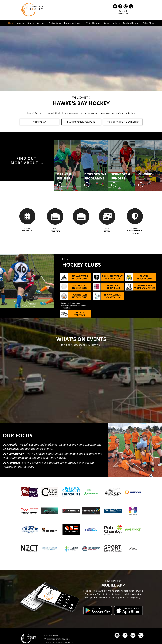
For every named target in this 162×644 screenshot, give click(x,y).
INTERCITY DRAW (39, 122)
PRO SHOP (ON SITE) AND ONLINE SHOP (123, 122)
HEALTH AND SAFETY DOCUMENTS (81, 122)
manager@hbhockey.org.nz (59, 639)
